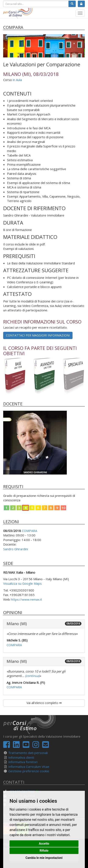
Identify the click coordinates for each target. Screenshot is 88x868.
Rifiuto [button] (44, 851)
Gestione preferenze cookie (29, 771)
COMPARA (29, 531)
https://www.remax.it (26, 599)
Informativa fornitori (23, 762)
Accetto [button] (44, 844)
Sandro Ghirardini (16, 549)
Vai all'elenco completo (44, 703)
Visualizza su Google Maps (22, 583)
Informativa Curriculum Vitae (29, 767)
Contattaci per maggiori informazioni (38, 335)
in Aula (17, 80)
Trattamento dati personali (28, 753)
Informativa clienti (21, 757)
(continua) (32, 676)
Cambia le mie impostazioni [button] (44, 858)
